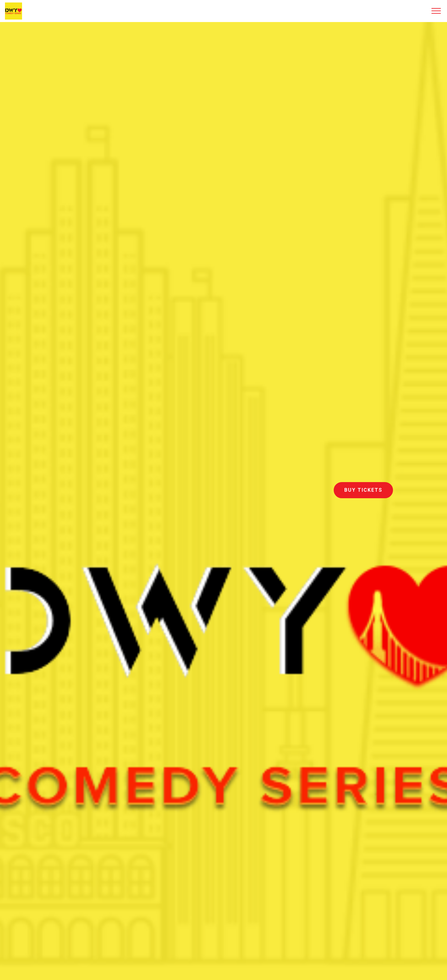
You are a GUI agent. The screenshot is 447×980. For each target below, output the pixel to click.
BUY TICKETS (363, 490)
